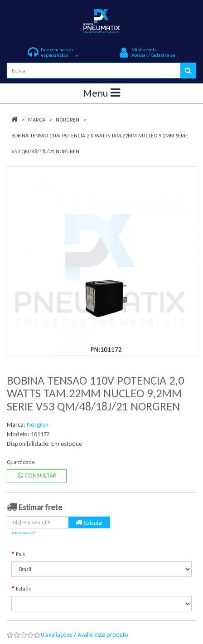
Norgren (68, 120)
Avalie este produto (103, 635)
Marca (37, 120)
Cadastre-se (163, 55)
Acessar (139, 55)
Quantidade (21, 462)
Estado (24, 589)
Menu (101, 93)
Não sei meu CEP (24, 533)
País (20, 554)
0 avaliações (57, 635)
